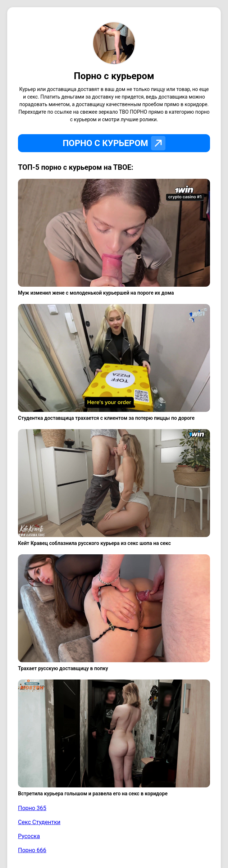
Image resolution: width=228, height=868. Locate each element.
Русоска (29, 836)
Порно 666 (32, 850)
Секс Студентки (39, 822)
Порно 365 (32, 808)
